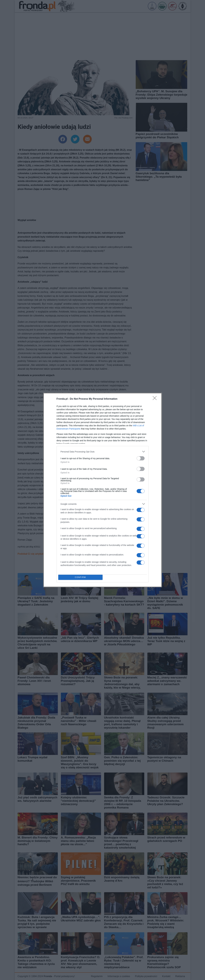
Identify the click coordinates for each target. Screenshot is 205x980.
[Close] (156, 399)
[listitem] (103, 452)
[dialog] (103, 490)
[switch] (141, 458)
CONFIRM (80, 577)
